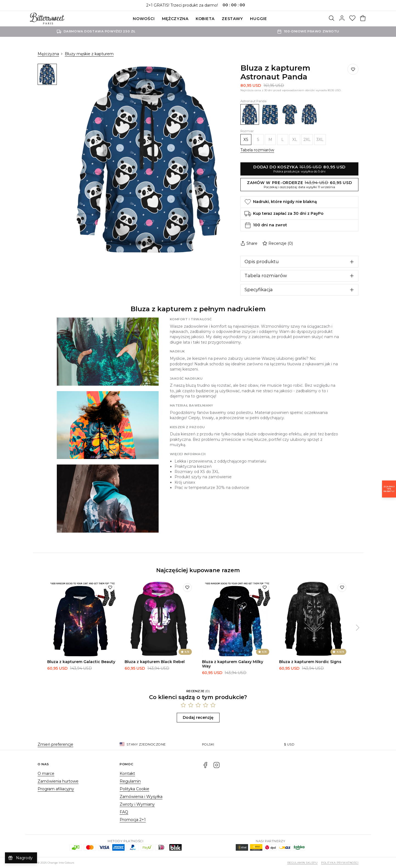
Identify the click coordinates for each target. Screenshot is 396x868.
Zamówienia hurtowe (58, 781)
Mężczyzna (175, 19)
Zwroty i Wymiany (137, 804)
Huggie (258, 19)
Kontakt (127, 774)
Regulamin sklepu (303, 863)
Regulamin (130, 781)
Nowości (144, 19)
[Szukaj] (332, 19)
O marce (46, 774)
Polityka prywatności (340, 863)
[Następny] (358, 628)
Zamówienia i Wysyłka (141, 797)
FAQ (124, 812)
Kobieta (205, 19)
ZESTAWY (232, 19)
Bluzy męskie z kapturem (89, 54)
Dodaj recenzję (198, 717)
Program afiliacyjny (56, 789)
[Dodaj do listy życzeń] (353, 69)
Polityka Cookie (134, 789)
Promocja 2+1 (133, 820)
